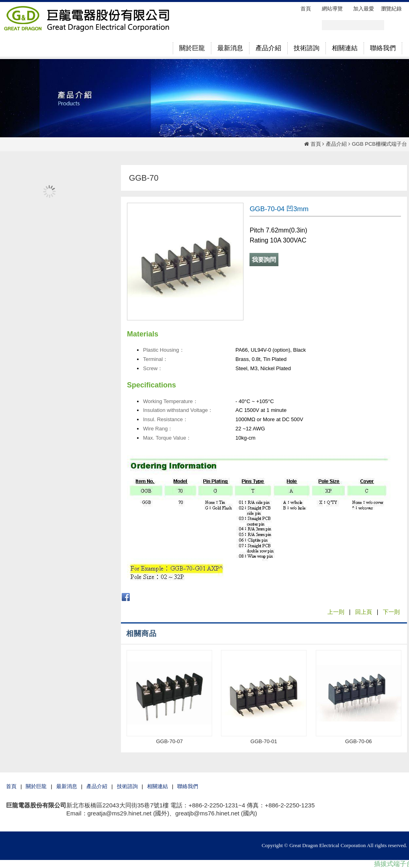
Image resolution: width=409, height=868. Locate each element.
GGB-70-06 (358, 741)
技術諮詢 (127, 786)
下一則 (391, 612)
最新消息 (67, 786)
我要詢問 (264, 260)
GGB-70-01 (264, 741)
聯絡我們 (188, 786)
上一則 (336, 612)
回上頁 (364, 612)
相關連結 (157, 786)
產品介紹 (336, 144)
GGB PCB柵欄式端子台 (379, 144)
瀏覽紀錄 (391, 9)
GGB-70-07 (169, 741)
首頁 (316, 144)
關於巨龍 (36, 786)
